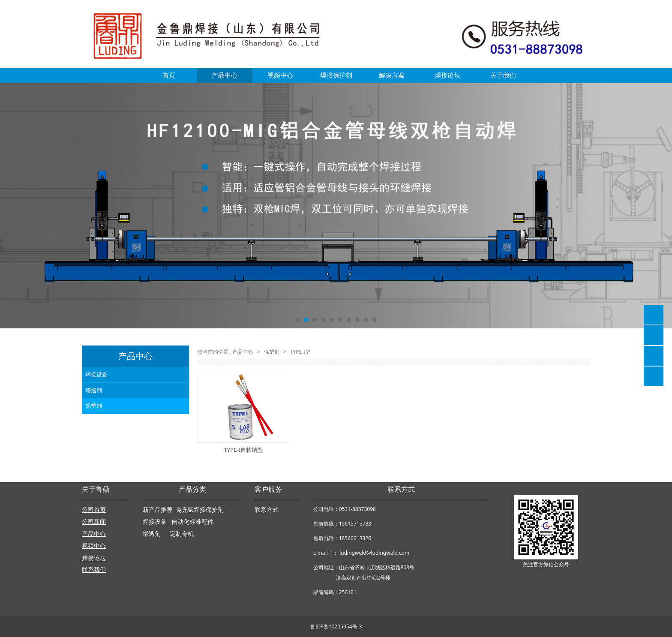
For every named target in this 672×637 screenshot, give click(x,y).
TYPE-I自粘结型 (244, 450)
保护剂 (94, 406)
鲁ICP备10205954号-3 (336, 626)
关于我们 (503, 75)
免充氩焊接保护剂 (200, 510)
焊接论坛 (447, 75)
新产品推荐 (159, 510)
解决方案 (392, 75)
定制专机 (182, 534)
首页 (169, 75)
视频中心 (280, 75)
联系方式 (267, 510)
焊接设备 (96, 374)
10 (375, 320)
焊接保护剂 (336, 75)
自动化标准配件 (192, 522)
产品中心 (225, 75)
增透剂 (94, 390)
